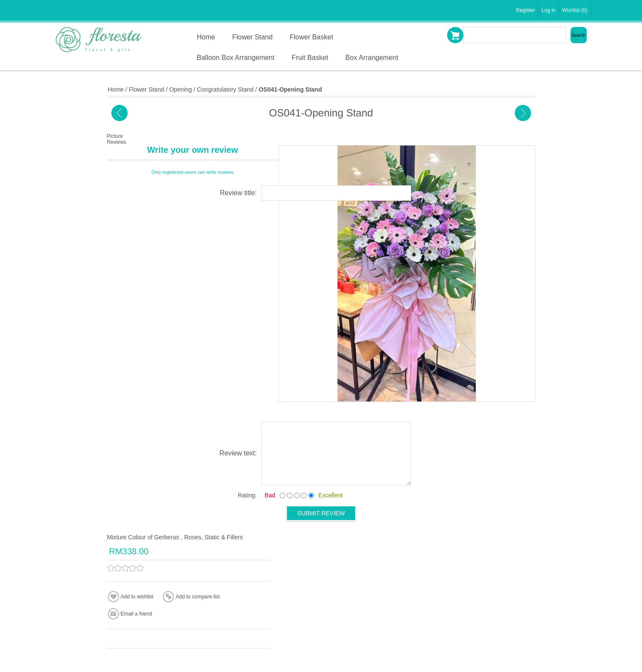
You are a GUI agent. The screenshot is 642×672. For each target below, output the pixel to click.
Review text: (238, 453)
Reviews (117, 142)
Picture (115, 136)
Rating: (247, 495)
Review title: (238, 193)
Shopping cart (455, 35)
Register (526, 10)
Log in (548, 10)
